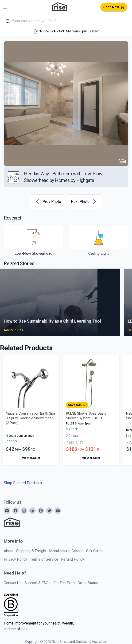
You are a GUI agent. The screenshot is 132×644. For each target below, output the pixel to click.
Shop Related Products (25, 483)
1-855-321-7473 (52, 31)
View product (31, 458)
